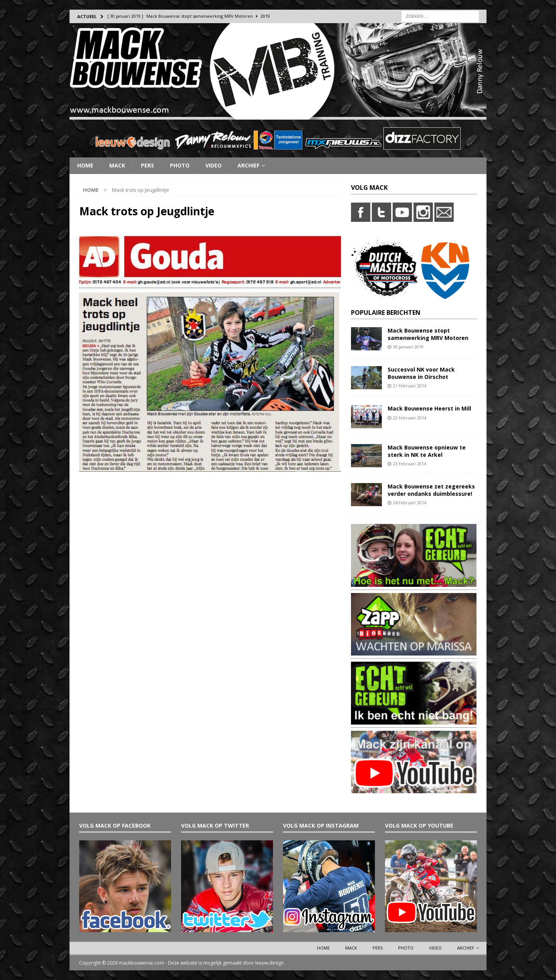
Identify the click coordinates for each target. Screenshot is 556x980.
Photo (180, 165)
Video (214, 165)
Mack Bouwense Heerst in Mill (429, 408)
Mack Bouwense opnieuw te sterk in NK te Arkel (427, 451)
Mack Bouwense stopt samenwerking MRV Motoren (428, 334)
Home (85, 165)
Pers (147, 165)
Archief (248, 165)
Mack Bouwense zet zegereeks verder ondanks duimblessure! (431, 490)
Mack (117, 165)
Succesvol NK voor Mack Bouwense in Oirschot (421, 373)
